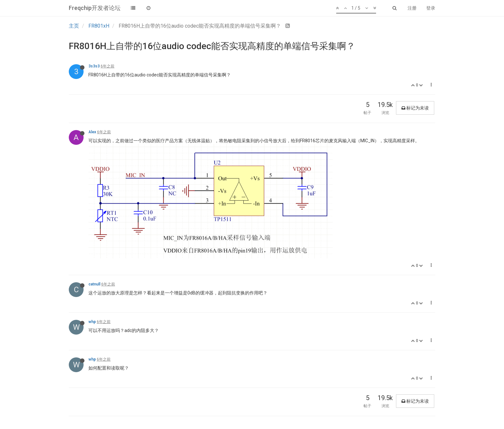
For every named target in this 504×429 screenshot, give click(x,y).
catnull (94, 284)
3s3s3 (94, 66)
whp (92, 322)
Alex (92, 132)
